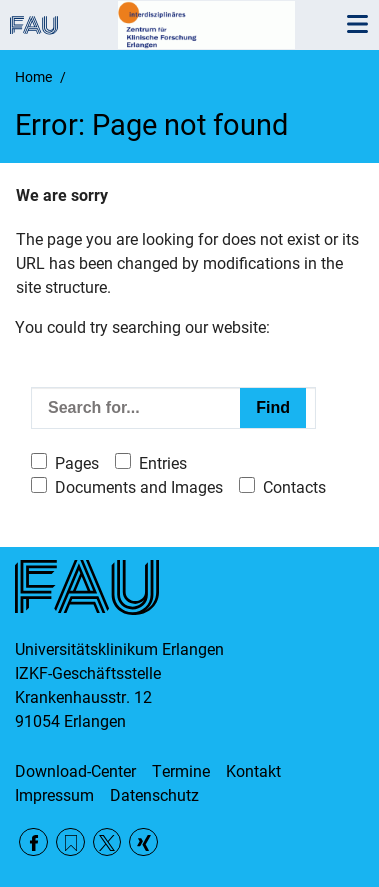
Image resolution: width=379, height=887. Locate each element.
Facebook (33, 842)
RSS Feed (70, 842)
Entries (163, 463)
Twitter (107, 842)
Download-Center (75, 771)
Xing (143, 842)
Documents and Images (139, 487)
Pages (77, 463)
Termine (181, 771)
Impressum (54, 795)
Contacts (294, 487)
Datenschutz (154, 795)
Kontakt (253, 771)
